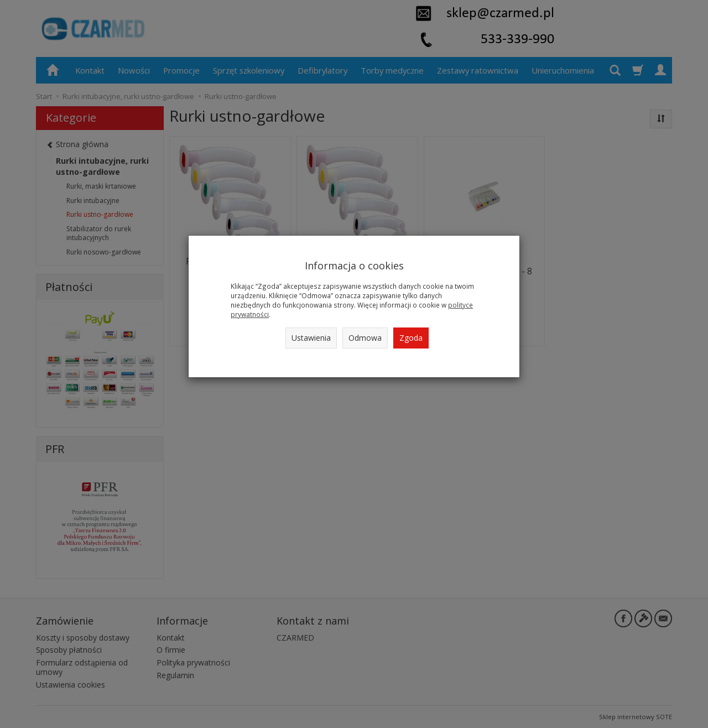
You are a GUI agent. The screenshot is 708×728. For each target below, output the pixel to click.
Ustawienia (311, 338)
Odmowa (365, 338)
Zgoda (411, 338)
